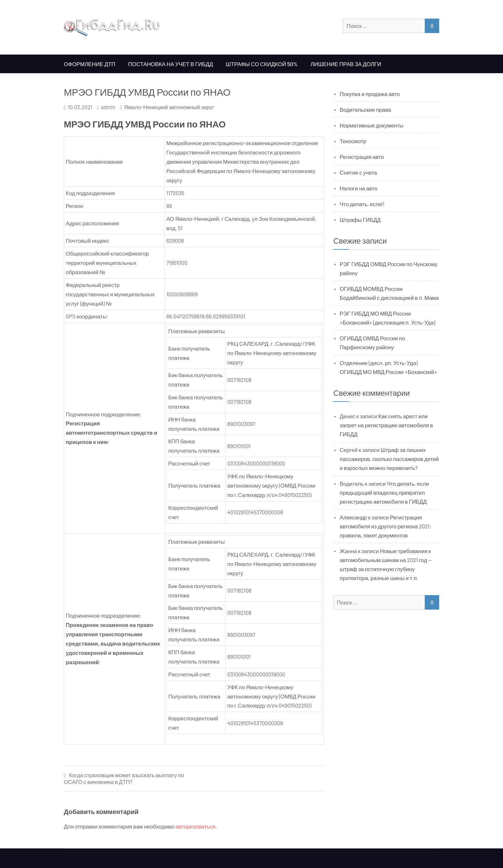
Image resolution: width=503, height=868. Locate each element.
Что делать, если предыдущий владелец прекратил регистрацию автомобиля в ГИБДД (384, 492)
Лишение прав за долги (346, 64)
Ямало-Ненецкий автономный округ (169, 107)
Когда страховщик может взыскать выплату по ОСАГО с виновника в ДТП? (124, 778)
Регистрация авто (362, 157)
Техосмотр (353, 141)
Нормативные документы (372, 125)
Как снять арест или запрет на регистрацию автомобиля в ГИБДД (386, 425)
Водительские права (365, 109)
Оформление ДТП (90, 64)
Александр (353, 517)
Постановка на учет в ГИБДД (171, 64)
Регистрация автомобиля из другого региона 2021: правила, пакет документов (386, 526)
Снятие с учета (358, 172)
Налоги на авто (359, 188)
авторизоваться (196, 826)
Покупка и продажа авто (370, 94)
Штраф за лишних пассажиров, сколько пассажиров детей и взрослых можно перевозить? (389, 459)
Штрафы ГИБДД (360, 220)
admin (108, 107)
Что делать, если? (362, 204)
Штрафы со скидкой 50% (262, 64)
